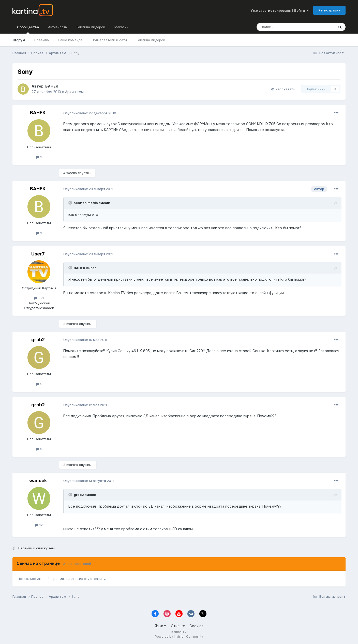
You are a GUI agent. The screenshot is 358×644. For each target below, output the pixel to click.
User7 (38, 254)
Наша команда (70, 40)
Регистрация (329, 10)
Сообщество (28, 29)
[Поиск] (281, 27)
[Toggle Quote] (71, 203)
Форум (19, 40)
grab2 (38, 340)
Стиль (178, 626)
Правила (42, 40)
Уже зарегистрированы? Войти (280, 10)
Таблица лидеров (151, 40)
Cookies (196, 626)
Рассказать (283, 89)
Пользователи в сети (109, 40)
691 (39, 298)
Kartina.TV (179, 632)
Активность (57, 27)
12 (39, 525)
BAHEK (52, 86)
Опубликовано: (90, 113)
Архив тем (74, 92)
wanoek (38, 481)
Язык (160, 626)
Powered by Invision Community (179, 636)
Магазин (121, 27)
